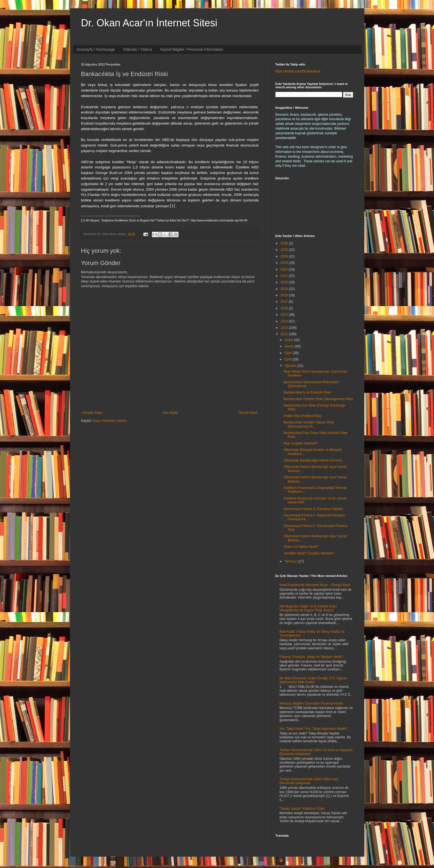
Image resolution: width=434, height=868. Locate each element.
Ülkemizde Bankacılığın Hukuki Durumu (313, 460)
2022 (285, 269)
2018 (285, 295)
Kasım (289, 346)
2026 (285, 243)
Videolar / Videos (138, 49)
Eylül (288, 359)
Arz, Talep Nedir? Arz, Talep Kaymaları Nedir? (313, 729)
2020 (285, 282)
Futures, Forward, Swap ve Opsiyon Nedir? (312, 657)
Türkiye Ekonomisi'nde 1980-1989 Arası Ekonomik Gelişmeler (309, 781)
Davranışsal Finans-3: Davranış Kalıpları (313, 509)
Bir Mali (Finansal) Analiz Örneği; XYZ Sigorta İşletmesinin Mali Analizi (313, 680)
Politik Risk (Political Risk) (303, 416)
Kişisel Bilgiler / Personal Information (192, 49)
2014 (285, 321)
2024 (285, 256)
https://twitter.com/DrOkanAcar (298, 71)
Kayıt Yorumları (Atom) (110, 421)
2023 (285, 263)
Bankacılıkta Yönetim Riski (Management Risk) (318, 399)
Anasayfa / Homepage (96, 49)
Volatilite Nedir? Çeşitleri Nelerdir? (309, 553)
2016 (285, 308)
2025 (285, 250)
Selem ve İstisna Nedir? (301, 547)
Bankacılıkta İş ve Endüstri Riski (307, 392)
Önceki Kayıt (248, 413)
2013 (285, 328)
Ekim (289, 353)
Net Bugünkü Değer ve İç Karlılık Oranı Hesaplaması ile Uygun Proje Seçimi (308, 608)
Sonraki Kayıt (92, 413)
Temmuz (291, 561)
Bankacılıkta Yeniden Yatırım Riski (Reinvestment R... (309, 424)
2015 (285, 315)
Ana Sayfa (170, 413)
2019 (285, 289)
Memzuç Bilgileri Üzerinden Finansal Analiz (311, 703)
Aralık (289, 340)
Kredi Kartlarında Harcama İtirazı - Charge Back (315, 585)
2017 (285, 302)
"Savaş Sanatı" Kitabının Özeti (302, 809)
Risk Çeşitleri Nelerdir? (300, 443)
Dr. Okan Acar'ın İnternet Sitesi (149, 23)
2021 (285, 276)
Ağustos (291, 366)
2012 (285, 334)
